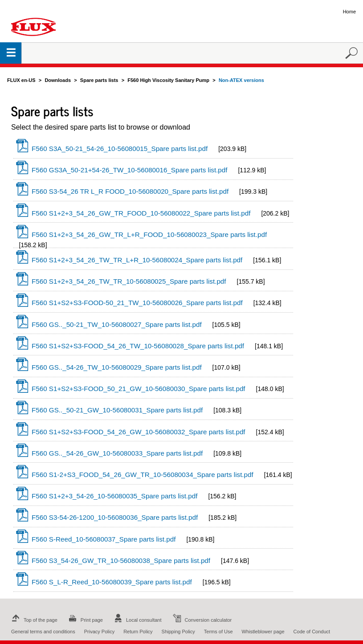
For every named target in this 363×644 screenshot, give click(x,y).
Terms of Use (218, 632)
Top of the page (33, 620)
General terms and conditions (43, 632)
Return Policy (138, 632)
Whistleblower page (263, 632)
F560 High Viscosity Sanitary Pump (168, 80)
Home (349, 12)
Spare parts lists (99, 80)
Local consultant (137, 620)
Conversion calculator (201, 620)
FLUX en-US (21, 80)
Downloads (58, 80)
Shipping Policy (178, 632)
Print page (85, 620)
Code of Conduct (312, 632)
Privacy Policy (99, 632)
